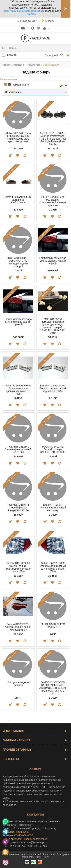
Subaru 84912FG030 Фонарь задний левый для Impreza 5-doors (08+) (53, 567)
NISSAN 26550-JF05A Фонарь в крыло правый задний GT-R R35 (18, 390)
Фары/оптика (33, 65)
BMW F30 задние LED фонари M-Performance (18, 200)
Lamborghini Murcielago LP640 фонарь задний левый (53, 261)
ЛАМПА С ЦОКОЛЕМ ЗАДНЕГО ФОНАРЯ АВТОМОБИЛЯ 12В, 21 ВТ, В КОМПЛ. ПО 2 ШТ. (53, 688)
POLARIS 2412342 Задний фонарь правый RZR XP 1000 (53, 449)
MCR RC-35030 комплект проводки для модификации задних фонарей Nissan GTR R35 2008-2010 (53, 326)
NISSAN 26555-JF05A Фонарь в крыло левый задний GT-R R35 (53, 388)
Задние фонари (51, 65)
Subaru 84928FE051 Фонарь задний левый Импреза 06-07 (18, 627)
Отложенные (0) (21, 85)
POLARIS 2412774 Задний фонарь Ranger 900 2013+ (18, 508)
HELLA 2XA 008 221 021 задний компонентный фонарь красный (53, 201)
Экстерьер (19, 65)
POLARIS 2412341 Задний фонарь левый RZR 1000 (18, 449)
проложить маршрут (14, 832)
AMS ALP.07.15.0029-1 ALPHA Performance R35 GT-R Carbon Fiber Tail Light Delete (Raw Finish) (53, 139)
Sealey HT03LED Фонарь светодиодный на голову (53, 508)
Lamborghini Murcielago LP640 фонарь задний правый (18, 322)
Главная (6, 65)
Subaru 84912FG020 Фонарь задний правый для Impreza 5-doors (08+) (18, 567)
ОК (65, 9)
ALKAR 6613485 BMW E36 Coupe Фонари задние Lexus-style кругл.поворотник (18, 137)
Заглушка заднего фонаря (18, 684)
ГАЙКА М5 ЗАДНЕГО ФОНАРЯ (53, 626)
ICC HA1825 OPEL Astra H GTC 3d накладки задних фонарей (18, 262)
